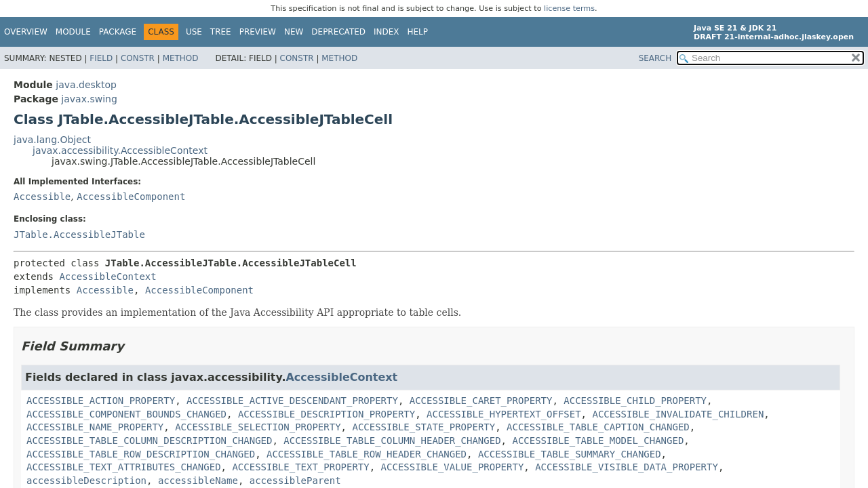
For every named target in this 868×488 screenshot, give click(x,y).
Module (73, 32)
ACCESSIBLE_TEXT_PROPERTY (300, 467)
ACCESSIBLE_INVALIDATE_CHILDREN (678, 414)
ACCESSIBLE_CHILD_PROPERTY (635, 401)
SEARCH (655, 58)
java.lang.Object (52, 140)
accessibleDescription (86, 481)
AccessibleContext (107, 277)
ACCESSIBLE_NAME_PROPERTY (95, 427)
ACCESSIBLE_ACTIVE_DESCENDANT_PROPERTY (292, 401)
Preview (258, 32)
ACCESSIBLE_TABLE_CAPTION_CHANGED (598, 427)
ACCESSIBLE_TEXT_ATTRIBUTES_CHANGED (124, 467)
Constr (138, 58)
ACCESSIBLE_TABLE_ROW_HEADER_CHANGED (367, 454)
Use (194, 32)
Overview (26, 32)
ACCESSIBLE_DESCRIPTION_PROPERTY (327, 414)
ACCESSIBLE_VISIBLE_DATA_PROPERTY (627, 467)
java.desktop (86, 85)
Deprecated (338, 32)
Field (101, 58)
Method (181, 58)
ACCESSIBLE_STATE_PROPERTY (423, 427)
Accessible (42, 197)
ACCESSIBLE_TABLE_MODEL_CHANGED (598, 441)
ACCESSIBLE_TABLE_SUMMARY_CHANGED (570, 454)
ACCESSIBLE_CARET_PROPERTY (481, 401)
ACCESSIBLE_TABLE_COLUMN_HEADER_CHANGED (392, 441)
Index (387, 32)
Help (418, 32)
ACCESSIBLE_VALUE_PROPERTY (453, 467)
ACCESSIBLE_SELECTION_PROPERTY (258, 427)
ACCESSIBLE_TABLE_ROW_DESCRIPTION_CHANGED (141, 454)
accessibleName (198, 481)
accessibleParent (295, 481)
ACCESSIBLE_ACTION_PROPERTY (101, 401)
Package (118, 32)
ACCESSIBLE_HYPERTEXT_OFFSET (504, 414)
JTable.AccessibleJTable (79, 235)
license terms (569, 8)
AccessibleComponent (131, 197)
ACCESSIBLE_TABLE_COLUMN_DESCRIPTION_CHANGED (149, 441)
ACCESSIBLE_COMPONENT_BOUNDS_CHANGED (126, 414)
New (294, 32)
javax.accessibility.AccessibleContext (120, 150)
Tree (221, 32)
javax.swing (89, 99)
